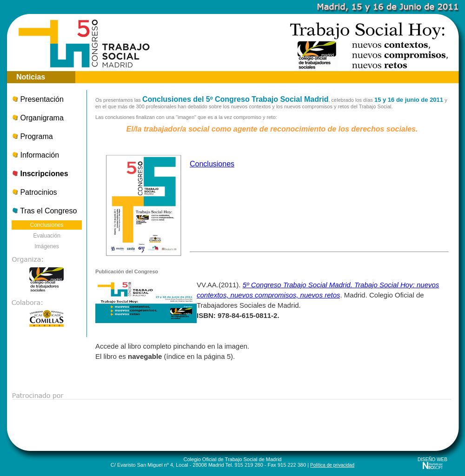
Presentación (38, 99)
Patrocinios (34, 192)
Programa (32, 136)
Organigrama (38, 118)
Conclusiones (46, 225)
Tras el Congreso (44, 211)
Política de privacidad (332, 465)
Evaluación (47, 236)
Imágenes (47, 246)
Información (35, 155)
